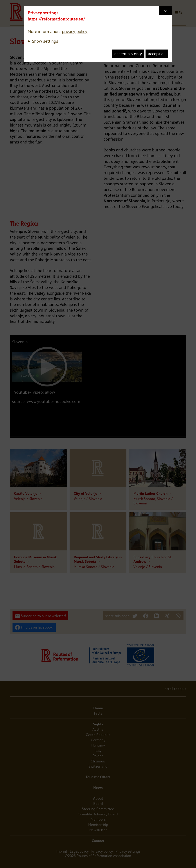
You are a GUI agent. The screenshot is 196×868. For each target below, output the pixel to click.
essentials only (128, 54)
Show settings (45, 41)
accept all (157, 54)
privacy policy (75, 32)
